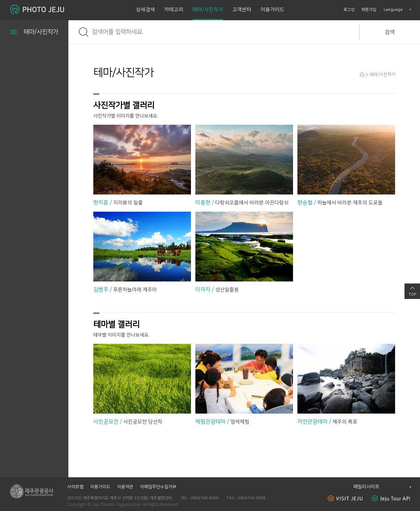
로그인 (349, 10)
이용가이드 (272, 10)
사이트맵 (75, 487)
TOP (412, 294)
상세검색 (146, 10)
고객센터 (242, 10)
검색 (390, 32)
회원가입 (369, 10)
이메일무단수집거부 (158, 487)
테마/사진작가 (208, 10)
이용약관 (125, 487)
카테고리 (174, 10)
